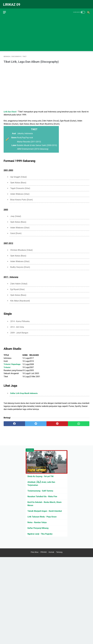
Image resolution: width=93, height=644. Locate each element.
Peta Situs (35, 552)
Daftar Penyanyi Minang (38, 528)
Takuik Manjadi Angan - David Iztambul (45, 511)
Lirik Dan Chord (10, 110)
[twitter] (36, 422)
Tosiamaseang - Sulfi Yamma (40, 490)
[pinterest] (57, 422)
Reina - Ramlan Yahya (37, 522)
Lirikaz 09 (12, 3)
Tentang (59, 552)
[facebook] (14, 422)
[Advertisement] (46, 32)
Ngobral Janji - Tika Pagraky (40, 534)
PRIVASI (44, 552)
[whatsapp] (79, 422)
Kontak (51, 552)
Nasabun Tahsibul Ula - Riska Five (42, 496)
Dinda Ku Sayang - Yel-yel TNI (41, 476)
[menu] (5, 10)
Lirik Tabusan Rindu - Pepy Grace (42, 516)
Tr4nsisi (7, 366)
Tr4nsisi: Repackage (13, 363)
